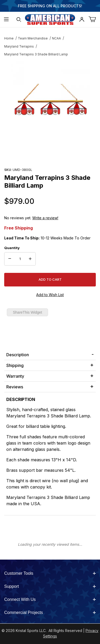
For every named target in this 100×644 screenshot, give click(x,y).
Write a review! (45, 218)
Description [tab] (18, 355)
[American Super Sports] (50, 19)
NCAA (56, 38)
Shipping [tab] (15, 365)
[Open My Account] (82, 19)
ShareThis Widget (27, 312)
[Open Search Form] (19, 19)
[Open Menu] (6, 19)
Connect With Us (50, 599)
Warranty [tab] (15, 376)
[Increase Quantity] (30, 259)
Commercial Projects (50, 613)
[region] (50, 153)
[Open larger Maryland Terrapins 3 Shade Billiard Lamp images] (50, 101)
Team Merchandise (33, 38)
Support (50, 586)
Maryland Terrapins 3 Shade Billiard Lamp (36, 54)
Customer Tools (50, 573)
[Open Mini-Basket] (94, 19)
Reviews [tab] (15, 387)
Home (9, 38)
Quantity (12, 248)
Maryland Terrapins (19, 46)
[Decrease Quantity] (10, 259)
